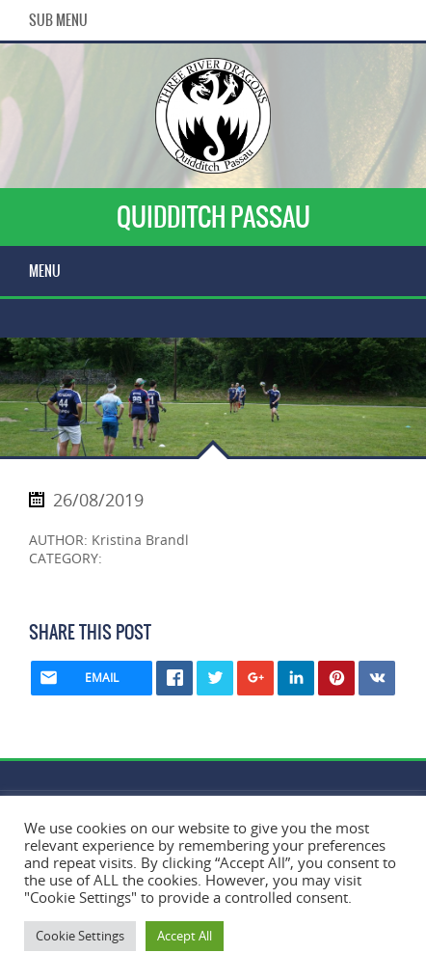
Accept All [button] (185, 936)
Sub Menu (58, 20)
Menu (45, 271)
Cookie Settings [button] (80, 936)
